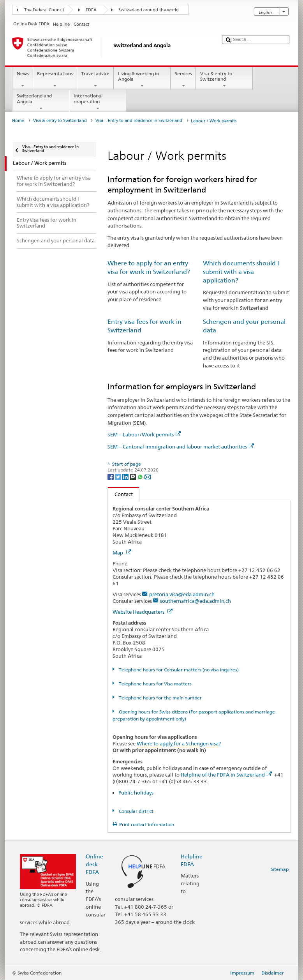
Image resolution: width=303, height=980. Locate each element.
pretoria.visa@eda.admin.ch (182, 594)
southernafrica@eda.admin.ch (196, 601)
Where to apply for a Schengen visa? (179, 743)
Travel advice (95, 80)
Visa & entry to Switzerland (224, 80)
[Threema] (133, 476)
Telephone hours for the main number (160, 698)
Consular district (136, 811)
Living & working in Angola (142, 80)
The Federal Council (44, 10)
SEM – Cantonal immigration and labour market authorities (181, 447)
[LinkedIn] (126, 476)
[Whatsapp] (141, 476)
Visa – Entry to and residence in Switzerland (139, 121)
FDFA (91, 10)
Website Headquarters (143, 612)
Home (18, 121)
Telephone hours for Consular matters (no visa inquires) (178, 670)
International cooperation (98, 102)
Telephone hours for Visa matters (155, 684)
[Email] (148, 476)
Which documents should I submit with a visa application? (241, 272)
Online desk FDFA (94, 864)
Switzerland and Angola (41, 102)
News (23, 80)
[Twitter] (119, 476)
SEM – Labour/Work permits (144, 434)
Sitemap (280, 869)
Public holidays (136, 793)
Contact (120, 494)
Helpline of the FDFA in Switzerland (226, 775)
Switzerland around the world (149, 10)
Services (183, 80)
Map (122, 553)
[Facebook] (111, 476)
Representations (55, 80)
